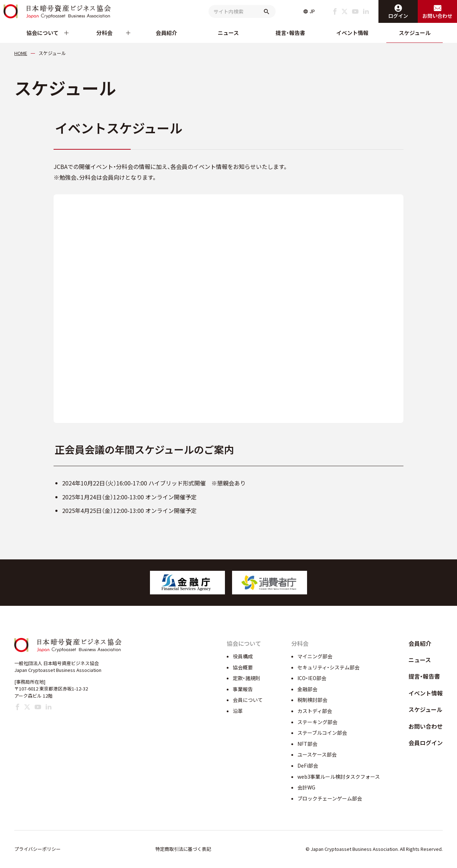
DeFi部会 (308, 765)
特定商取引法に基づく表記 (183, 849)
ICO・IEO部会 (312, 678)
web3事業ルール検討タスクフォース (339, 777)
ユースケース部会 (317, 754)
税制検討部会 (312, 700)
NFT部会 (307, 744)
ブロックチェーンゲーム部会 (330, 798)
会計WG (306, 787)
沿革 (238, 711)
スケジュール (415, 33)
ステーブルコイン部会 (322, 733)
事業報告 (243, 689)
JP (312, 11)
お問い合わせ (426, 726)
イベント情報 (352, 33)
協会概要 (243, 667)
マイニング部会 (315, 656)
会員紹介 (166, 33)
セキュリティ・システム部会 (328, 667)
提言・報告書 (290, 33)
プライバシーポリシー (37, 849)
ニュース (228, 33)
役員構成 (243, 656)
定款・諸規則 (247, 678)
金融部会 (307, 689)
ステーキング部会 (317, 722)
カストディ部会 (315, 711)
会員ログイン (426, 743)
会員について (248, 700)
